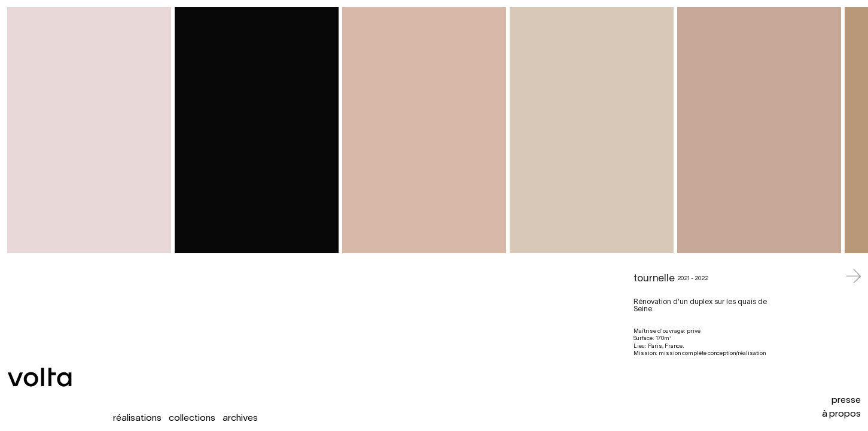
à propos (841, 414)
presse (846, 400)
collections (192, 418)
